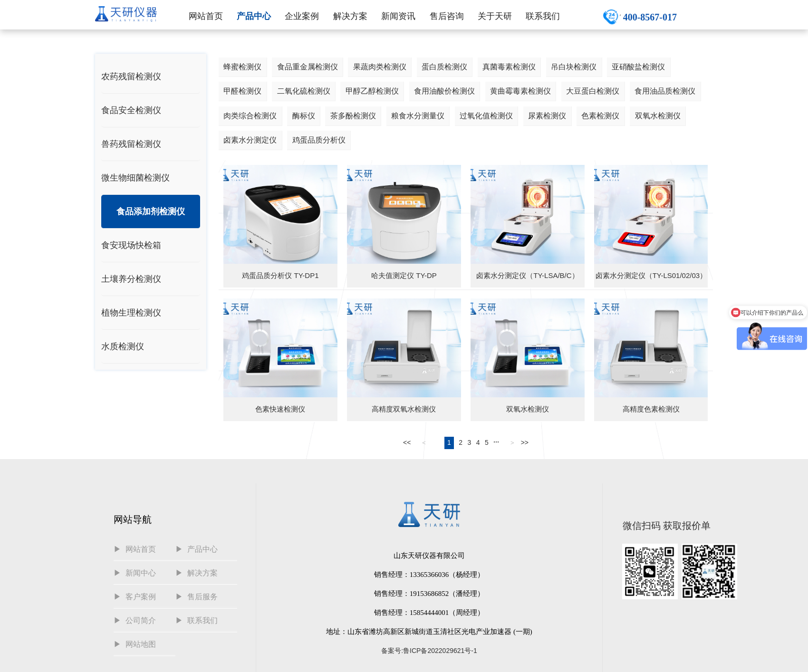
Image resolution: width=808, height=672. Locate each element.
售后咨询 (447, 16)
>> (525, 442)
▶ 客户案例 (135, 597)
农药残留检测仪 (131, 77)
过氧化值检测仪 (486, 116)
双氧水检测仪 (658, 116)
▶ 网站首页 (135, 549)
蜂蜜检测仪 (242, 67)
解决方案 (350, 16)
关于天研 (495, 16)
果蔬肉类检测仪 (380, 67)
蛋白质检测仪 (444, 67)
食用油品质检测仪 (665, 91)
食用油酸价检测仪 (444, 91)
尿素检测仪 (547, 116)
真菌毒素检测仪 (509, 67)
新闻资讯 (398, 16)
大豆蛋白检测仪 (593, 91)
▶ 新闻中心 (135, 573)
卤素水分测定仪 (250, 140)
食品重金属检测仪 (308, 67)
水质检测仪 (123, 346)
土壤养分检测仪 (131, 279)
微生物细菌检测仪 (135, 178)
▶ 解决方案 (197, 573)
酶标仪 (304, 116)
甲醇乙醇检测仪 (372, 91)
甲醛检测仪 (242, 91)
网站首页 (206, 16)
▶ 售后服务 (197, 597)
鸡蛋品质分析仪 (319, 140)
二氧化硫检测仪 (304, 91)
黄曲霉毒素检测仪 (520, 91)
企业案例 (302, 16)
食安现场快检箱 (131, 245)
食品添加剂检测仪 (151, 211)
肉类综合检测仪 (250, 116)
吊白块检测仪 (574, 67)
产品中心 (254, 16)
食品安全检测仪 (131, 110)
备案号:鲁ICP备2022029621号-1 (429, 651)
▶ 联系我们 (197, 620)
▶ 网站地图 (135, 644)
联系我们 (543, 16)
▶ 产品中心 (197, 549)
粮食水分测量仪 (418, 116)
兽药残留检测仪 (131, 144)
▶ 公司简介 (135, 620)
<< (407, 442)
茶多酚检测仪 (353, 116)
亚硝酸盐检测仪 (638, 67)
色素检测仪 (600, 116)
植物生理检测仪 (131, 313)
